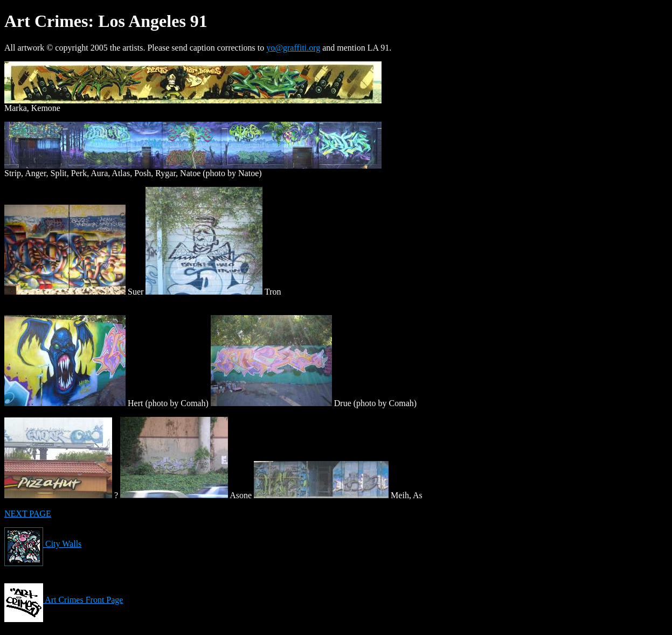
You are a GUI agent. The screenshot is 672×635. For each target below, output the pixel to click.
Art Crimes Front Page (64, 600)
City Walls (43, 544)
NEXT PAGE (28, 514)
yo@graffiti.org (293, 48)
